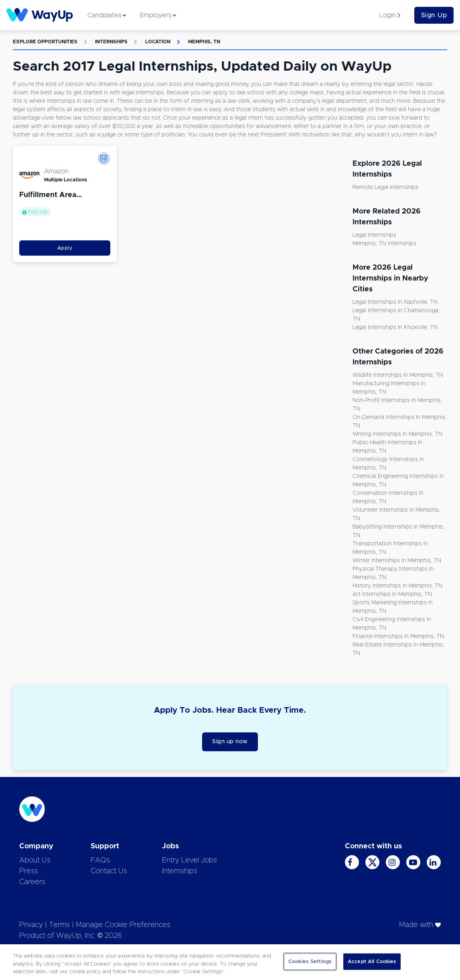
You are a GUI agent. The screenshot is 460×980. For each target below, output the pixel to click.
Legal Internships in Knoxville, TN (395, 327)
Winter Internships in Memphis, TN (397, 561)
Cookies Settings (310, 961)
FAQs (100, 860)
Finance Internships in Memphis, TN (398, 636)
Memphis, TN (204, 42)
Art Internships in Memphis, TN (392, 594)
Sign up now (230, 742)
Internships (111, 42)
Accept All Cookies (372, 961)
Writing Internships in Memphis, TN (397, 434)
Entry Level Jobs (189, 860)
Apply (65, 248)
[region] (230, 962)
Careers (32, 882)
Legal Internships (374, 235)
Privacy (31, 925)
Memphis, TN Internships (384, 244)
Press (29, 871)
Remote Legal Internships (385, 187)
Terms (59, 925)
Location (158, 42)
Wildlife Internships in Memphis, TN (398, 375)
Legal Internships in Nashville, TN (395, 302)
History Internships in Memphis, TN (397, 586)
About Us (35, 860)
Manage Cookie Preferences (123, 925)
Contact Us (109, 871)
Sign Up (434, 15)
